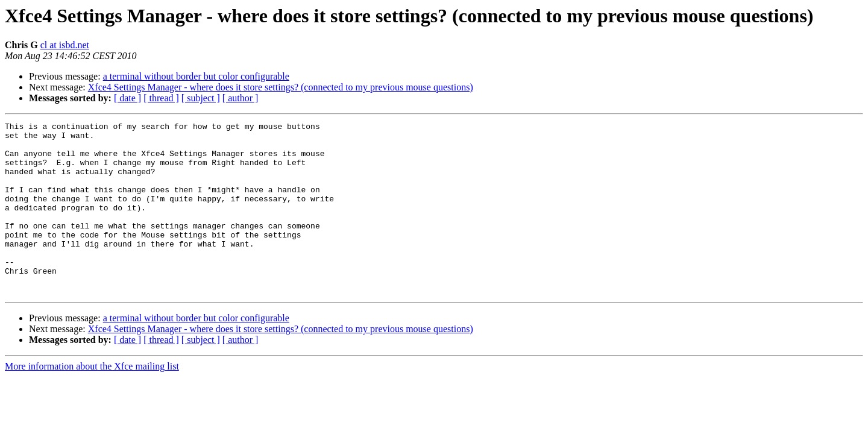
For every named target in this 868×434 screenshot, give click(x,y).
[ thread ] (161, 98)
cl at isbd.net (65, 45)
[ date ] (127, 98)
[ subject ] (201, 98)
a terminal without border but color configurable (196, 76)
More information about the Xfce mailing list (92, 401)
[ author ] (241, 98)
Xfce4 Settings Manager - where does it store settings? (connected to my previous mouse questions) (281, 87)
